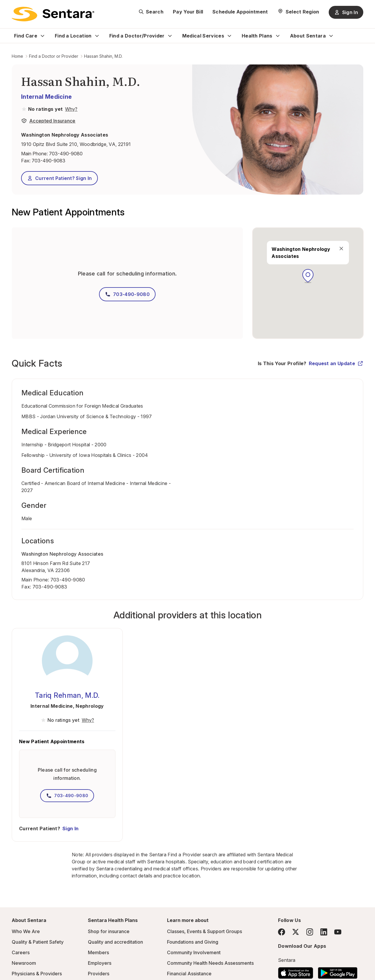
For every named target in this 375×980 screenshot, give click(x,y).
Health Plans (257, 36)
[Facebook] (282, 932)
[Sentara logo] (53, 14)
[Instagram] (310, 932)
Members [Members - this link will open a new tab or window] (98, 952)
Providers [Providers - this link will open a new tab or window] (99, 974)
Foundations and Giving (193, 942)
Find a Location (73, 36)
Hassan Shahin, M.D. (103, 56)
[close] (341, 249)
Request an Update (336, 363)
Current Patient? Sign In (59, 178)
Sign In (70, 828)
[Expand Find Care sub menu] (42, 36)
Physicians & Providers (37, 974)
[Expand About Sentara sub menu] (331, 36)
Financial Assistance (189, 974)
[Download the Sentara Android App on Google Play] (338, 971)
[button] (308, 276)
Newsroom (24, 963)
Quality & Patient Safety (38, 942)
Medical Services (203, 36)
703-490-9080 (66, 154)
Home (17, 56)
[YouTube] (338, 932)
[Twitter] (296, 932)
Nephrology (90, 706)
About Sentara (308, 36)
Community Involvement (194, 952)
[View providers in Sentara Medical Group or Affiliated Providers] (71, 109)
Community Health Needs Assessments (210, 963)
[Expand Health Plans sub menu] (278, 36)
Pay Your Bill (188, 12)
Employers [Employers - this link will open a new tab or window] (100, 963)
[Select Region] (298, 12)
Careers (21, 952)
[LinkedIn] (324, 932)
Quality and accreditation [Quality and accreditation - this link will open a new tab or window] (115, 942)
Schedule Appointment (240, 12)
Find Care (26, 36)
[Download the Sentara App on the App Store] (296, 971)
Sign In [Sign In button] (346, 12)
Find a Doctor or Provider (54, 56)
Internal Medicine (46, 97)
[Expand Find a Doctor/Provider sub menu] (170, 36)
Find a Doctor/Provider (137, 36)
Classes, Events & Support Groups (204, 931)
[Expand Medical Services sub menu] (229, 36)
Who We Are (26, 931)
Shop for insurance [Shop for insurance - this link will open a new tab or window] (109, 931)
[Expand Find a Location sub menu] (97, 36)
